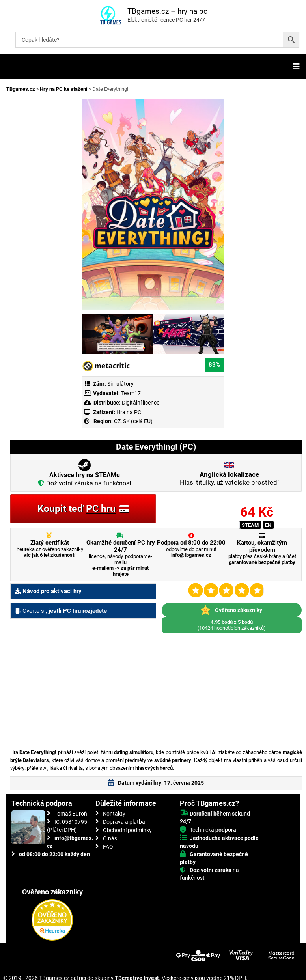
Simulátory (120, 384)
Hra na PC (128, 412)
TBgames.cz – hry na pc (167, 11)
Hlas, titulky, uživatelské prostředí (229, 478)
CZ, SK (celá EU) (133, 421)
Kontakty (114, 814)
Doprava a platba (124, 822)
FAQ (108, 847)
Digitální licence (140, 403)
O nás (110, 838)
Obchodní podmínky (127, 830)
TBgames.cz (21, 89)
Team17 (131, 393)
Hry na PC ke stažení (64, 89)
